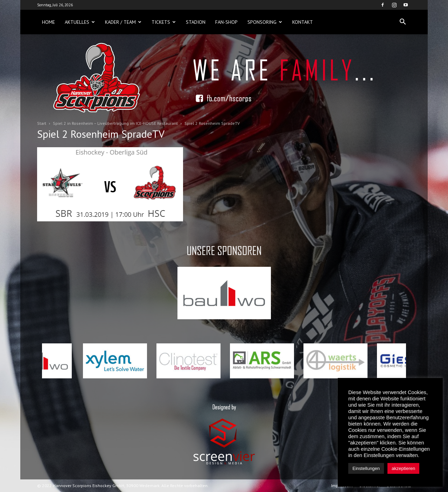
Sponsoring (265, 22)
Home (48, 22)
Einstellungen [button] (366, 468)
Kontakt (303, 22)
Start (42, 123)
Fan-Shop (226, 22)
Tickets (164, 22)
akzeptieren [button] (403, 468)
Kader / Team (123, 22)
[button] (402, 22)
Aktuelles (80, 22)
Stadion (196, 22)
